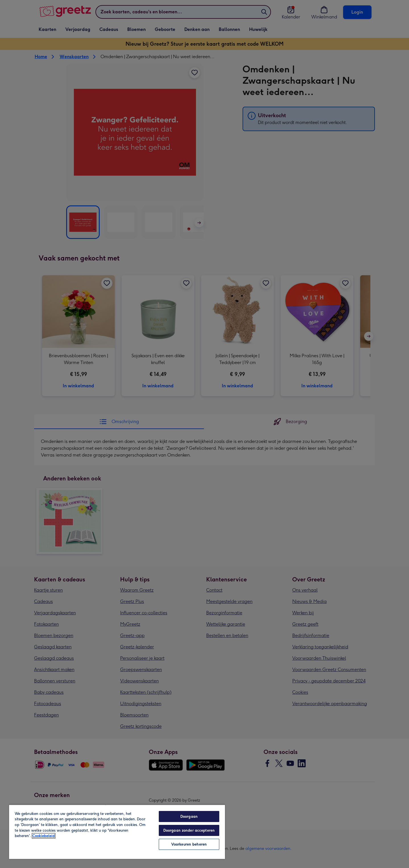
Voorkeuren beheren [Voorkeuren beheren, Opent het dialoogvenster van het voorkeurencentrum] (189, 844)
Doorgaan (189, 816)
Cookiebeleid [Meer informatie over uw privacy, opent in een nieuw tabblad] (44, 836)
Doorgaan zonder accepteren (189, 830)
